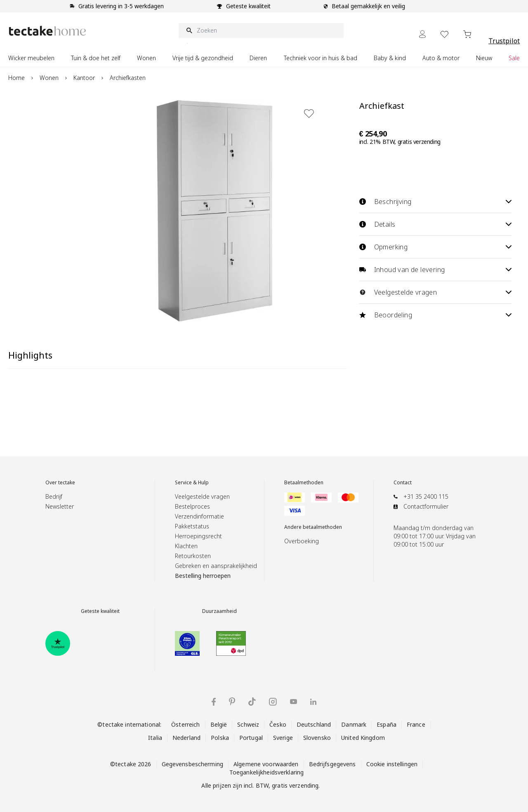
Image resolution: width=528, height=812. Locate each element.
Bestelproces (192, 506)
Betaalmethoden (304, 483)
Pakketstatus (192, 526)
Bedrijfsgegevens (332, 764)
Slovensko (317, 738)
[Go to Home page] (47, 31)
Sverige (283, 738)
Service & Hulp (192, 483)
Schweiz (248, 724)
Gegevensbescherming (192, 764)
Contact (403, 483)
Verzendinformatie (199, 516)
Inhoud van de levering (435, 270)
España (387, 724)
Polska (220, 738)
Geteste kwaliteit (100, 611)
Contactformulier (426, 506)
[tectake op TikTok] (252, 702)
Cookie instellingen (392, 764)
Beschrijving (435, 202)
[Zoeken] (261, 31)
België (219, 724)
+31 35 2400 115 (426, 496)
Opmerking (435, 247)
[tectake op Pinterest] (232, 702)
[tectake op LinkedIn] (313, 702)
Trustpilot (504, 41)
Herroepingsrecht (198, 536)
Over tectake (60, 483)
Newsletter (60, 506)
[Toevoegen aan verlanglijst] (309, 113)
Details (435, 224)
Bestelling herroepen (203, 576)
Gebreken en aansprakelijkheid (216, 566)
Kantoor (84, 78)
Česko (278, 724)
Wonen (49, 78)
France (416, 724)
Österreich (185, 724)
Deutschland (314, 724)
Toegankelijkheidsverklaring (266, 772)
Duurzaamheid (219, 611)
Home (16, 78)
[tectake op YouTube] (293, 702)
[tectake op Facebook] (214, 702)
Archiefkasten (128, 78)
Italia (155, 738)
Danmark (354, 724)
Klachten (186, 546)
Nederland (186, 738)
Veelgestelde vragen (435, 292)
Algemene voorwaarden (266, 764)
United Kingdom (363, 738)
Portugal (251, 738)
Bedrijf (54, 496)
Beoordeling (435, 315)
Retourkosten (193, 556)
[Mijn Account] (422, 34)
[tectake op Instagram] (273, 702)
